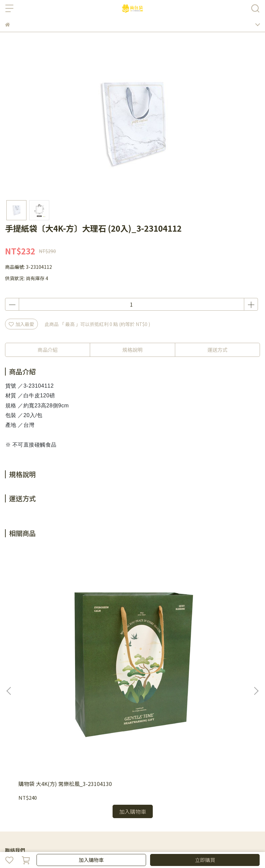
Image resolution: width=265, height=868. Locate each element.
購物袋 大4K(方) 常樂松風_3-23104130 (49, 626)
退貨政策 (59, 757)
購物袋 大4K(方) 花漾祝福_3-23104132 (129, 626)
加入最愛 (21, 324)
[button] (256, 611)
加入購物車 (91, 860)
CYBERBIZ (154, 843)
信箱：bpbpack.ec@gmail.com (39, 720)
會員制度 (14, 757)
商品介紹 (48, 350)
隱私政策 (14, 784)
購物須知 (37, 757)
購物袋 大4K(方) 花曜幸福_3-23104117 (210, 626)
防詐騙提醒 (39, 784)
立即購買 (205, 860)
